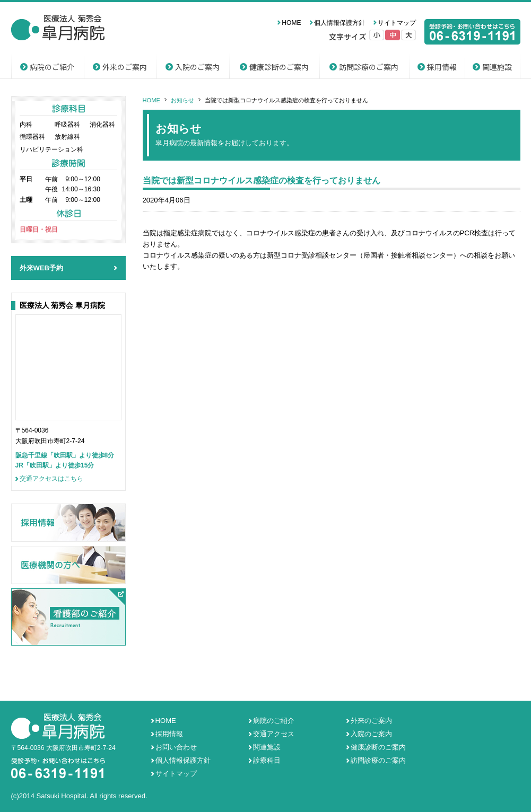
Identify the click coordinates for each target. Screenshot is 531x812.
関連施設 (497, 67)
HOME (291, 23)
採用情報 (442, 67)
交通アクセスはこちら (51, 479)
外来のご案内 (125, 67)
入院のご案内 (197, 67)
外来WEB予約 (42, 268)
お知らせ (182, 100)
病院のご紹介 (52, 67)
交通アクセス (274, 734)
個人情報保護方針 (340, 23)
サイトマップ (397, 23)
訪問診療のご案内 (369, 67)
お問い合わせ (176, 747)
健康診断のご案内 (279, 67)
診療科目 (267, 760)
